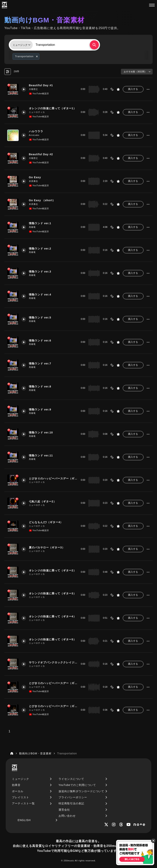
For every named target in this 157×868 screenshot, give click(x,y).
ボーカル (18, 791)
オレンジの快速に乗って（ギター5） (53, 639)
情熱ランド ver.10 (41, 432)
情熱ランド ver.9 (40, 409)
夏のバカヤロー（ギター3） (47, 547)
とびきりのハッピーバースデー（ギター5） (53, 478)
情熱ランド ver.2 (40, 249)
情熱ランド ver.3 (40, 272)
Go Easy (35, 177)
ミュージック (21, 779)
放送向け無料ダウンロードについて (81, 791)
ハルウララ (36, 131)
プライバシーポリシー (73, 797)
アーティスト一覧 (23, 803)
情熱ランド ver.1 (40, 223)
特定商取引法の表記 (71, 803)
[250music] (4, 5)
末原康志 (33, 181)
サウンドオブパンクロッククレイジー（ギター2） (53, 662)
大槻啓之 (33, 89)
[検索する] (94, 45)
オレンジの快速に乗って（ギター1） (53, 108)
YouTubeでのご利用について (77, 785)
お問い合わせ (67, 816)
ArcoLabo (34, 135)
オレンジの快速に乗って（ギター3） (53, 593)
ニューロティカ (37, 112)
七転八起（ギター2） (43, 501)
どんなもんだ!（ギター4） (46, 522)
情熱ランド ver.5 (40, 318)
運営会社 (64, 810)
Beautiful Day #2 (41, 154)
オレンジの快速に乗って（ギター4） (53, 616)
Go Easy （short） (42, 200)
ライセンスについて (71, 779)
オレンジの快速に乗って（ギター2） (53, 570)
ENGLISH (24, 820)
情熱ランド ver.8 (40, 386)
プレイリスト (21, 797)
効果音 (16, 785)
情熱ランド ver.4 (40, 295)
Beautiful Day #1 (41, 85)
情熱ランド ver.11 (41, 455)
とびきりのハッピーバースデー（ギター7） (53, 706)
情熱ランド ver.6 (40, 341)
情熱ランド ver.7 (40, 364)
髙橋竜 (32, 227)
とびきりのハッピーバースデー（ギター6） (53, 683)
